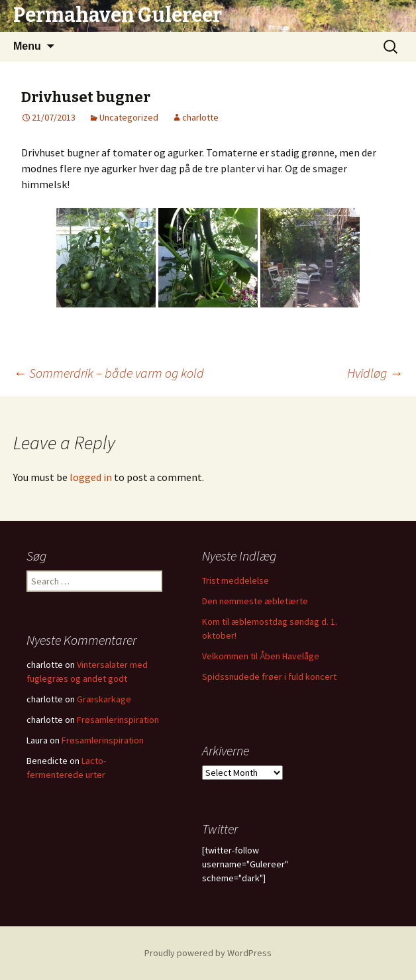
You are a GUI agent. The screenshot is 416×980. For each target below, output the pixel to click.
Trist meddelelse (235, 580)
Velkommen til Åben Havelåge (261, 656)
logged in (91, 477)
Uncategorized (129, 117)
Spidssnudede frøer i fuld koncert (269, 677)
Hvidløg (375, 373)
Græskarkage (104, 699)
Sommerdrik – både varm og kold (109, 373)
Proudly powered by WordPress (208, 953)
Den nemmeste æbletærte (255, 601)
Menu (27, 46)
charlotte (200, 117)
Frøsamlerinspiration (118, 720)
